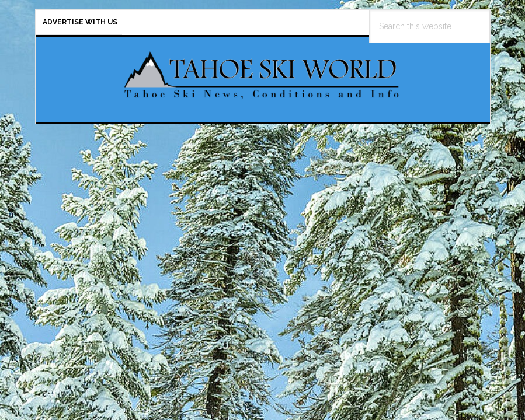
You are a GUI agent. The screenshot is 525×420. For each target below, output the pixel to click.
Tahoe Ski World (263, 75)
